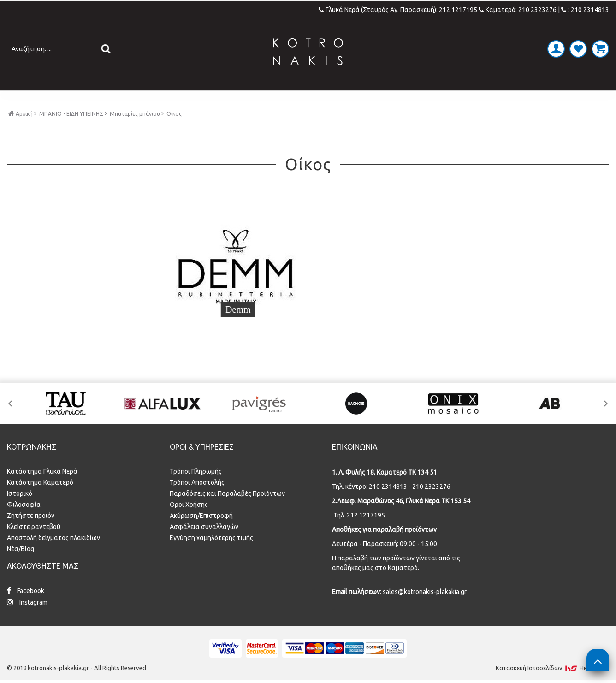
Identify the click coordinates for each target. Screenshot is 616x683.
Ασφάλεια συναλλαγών (204, 526)
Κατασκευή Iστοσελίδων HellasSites (552, 667)
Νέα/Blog (21, 548)
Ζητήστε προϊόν (31, 515)
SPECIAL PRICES (457, 100)
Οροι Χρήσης (189, 504)
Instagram (27, 601)
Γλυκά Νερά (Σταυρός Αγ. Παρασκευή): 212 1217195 (399, 10)
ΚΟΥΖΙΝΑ (388, 100)
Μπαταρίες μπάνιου (135, 133)
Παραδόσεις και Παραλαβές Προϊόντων (227, 493)
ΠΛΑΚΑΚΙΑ (148, 100)
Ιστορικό (20, 493)
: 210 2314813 (585, 10)
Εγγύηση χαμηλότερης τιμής (211, 537)
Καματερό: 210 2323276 (518, 10)
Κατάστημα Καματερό (40, 481)
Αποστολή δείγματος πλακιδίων (53, 537)
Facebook (26, 590)
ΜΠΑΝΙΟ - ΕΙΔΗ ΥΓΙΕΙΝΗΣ (240, 100)
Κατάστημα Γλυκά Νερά (42, 470)
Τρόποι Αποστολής (197, 481)
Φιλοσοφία (24, 504)
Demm (77, 318)
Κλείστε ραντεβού (34, 526)
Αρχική (22, 133)
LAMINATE (332, 100)
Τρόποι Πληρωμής (196, 470)
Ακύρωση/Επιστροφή (201, 515)
